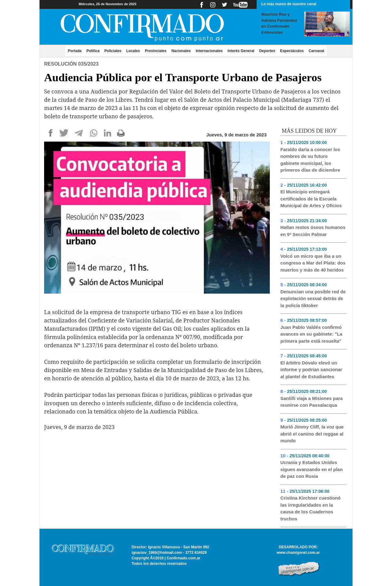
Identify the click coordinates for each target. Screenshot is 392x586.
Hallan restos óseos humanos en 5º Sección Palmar (313, 231)
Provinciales (156, 51)
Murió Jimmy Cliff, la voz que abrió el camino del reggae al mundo (312, 434)
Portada (76, 51)
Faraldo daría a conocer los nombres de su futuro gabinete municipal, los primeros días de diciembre (310, 160)
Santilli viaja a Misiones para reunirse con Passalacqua (312, 402)
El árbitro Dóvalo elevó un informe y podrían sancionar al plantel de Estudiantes (311, 370)
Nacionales (181, 51)
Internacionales (209, 51)
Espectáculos (292, 51)
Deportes (267, 51)
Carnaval (317, 51)
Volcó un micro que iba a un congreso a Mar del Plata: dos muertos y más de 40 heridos (313, 263)
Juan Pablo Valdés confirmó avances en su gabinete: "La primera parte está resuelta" (311, 334)
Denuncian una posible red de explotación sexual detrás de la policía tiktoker (313, 299)
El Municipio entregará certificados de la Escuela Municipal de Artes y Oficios (311, 199)
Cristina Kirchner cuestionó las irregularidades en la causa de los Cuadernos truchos (311, 508)
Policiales (113, 51)
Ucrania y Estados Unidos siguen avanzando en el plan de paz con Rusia (312, 469)
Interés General (241, 51)
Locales (133, 51)
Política (93, 51)
